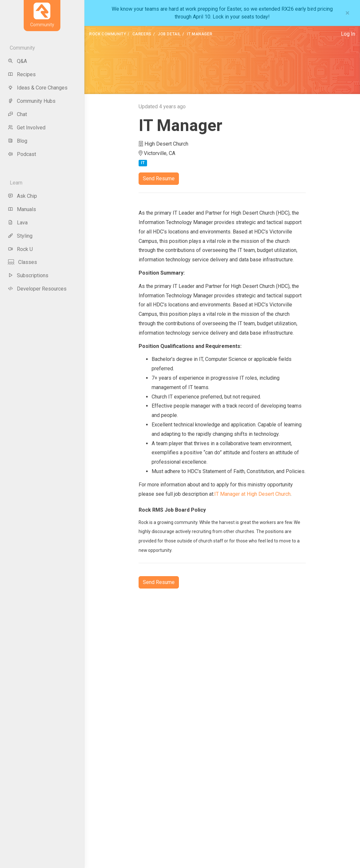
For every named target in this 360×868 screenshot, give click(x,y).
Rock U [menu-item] (20, 249)
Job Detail (169, 34)
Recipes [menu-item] (22, 74)
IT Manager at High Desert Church (252, 494)
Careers (142, 34)
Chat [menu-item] (17, 114)
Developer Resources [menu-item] (37, 289)
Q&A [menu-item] (17, 61)
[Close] (348, 13)
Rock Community (108, 34)
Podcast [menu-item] (22, 154)
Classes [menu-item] (22, 262)
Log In (348, 34)
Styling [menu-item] (20, 236)
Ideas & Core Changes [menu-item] (38, 88)
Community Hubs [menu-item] (32, 101)
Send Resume (159, 178)
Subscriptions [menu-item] (28, 275)
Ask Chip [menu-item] (22, 196)
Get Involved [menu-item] (27, 128)
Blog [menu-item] (18, 141)
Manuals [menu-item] (22, 209)
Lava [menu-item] (18, 223)
